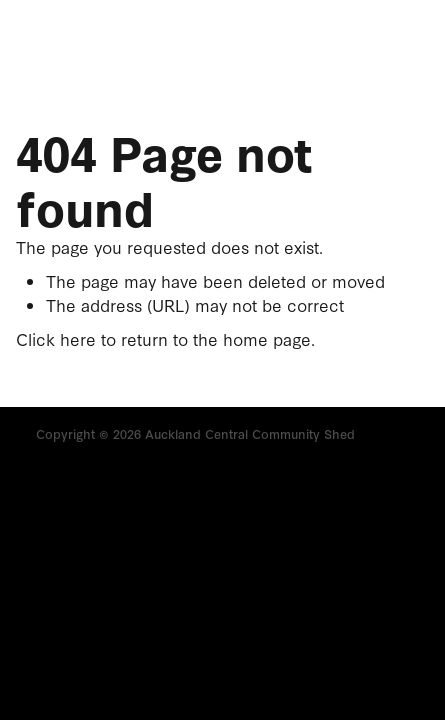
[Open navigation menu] (351, 46)
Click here (56, 338)
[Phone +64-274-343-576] (399, 46)
